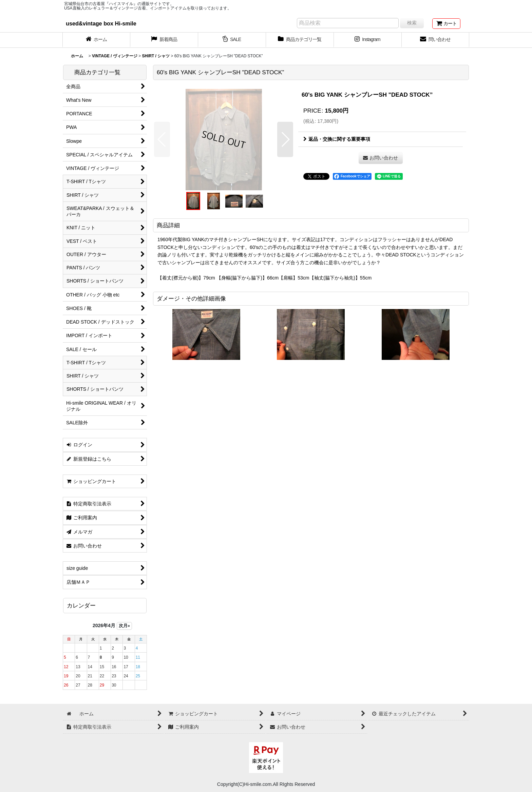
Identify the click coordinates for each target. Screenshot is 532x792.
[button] (162, 139)
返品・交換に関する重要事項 (337, 139)
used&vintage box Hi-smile (101, 23)
